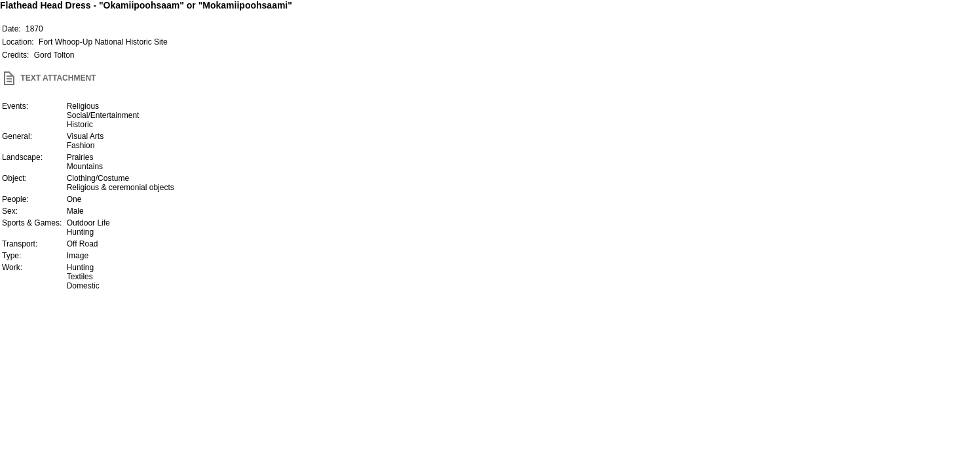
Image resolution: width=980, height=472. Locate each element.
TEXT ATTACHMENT (48, 78)
